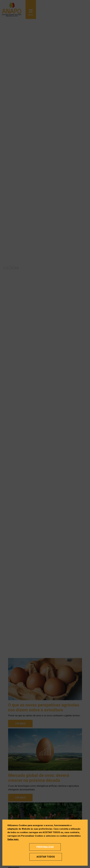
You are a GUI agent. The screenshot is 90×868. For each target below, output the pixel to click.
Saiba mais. (13, 839)
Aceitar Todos (46, 857)
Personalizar (45, 847)
